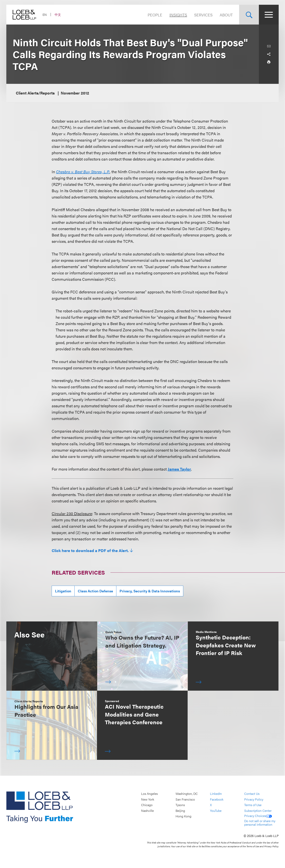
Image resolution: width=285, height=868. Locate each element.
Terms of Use (253, 805)
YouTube (216, 811)
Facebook (217, 799)
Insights (178, 15)
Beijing (180, 811)
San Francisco (185, 799)
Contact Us (252, 794)
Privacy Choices (258, 816)
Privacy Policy (254, 799)
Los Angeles (149, 794)
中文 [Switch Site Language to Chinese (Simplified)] (58, 15)
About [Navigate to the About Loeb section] (226, 15)
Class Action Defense (95, 591)
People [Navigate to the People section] (155, 15)
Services (203, 15)
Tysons (180, 805)
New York (148, 799)
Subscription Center (258, 811)
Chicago (147, 805)
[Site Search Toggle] (249, 15)
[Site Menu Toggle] (269, 15)
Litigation (63, 591)
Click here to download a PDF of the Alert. (90, 550)
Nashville (147, 811)
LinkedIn (216, 794)
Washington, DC (187, 794)
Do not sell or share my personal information (260, 823)
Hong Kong (183, 816)
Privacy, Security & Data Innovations (150, 591)
